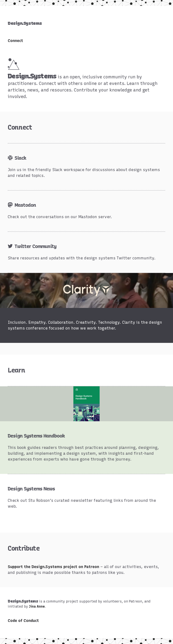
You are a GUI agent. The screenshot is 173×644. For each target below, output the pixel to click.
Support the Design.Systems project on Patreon (53, 567)
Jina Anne (37, 607)
